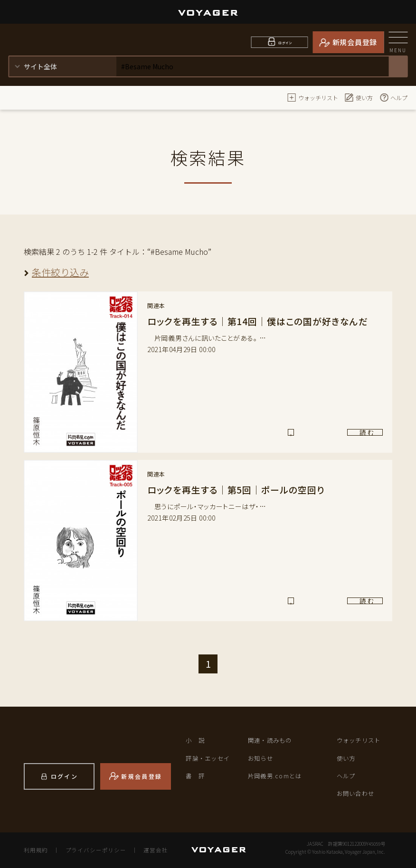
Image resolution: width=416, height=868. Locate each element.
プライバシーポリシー (93, 850)
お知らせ (261, 758)
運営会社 (150, 850)
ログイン (285, 42)
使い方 (359, 97)
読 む (343, 436)
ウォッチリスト (312, 97)
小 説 (196, 740)
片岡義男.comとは (276, 776)
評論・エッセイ (209, 758)
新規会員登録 (355, 42)
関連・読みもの (272, 740)
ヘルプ (393, 97)
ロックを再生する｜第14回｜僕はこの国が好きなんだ (263, 321)
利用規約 (35, 850)
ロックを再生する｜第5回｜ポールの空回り (241, 490)
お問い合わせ (357, 793)
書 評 (196, 776)
